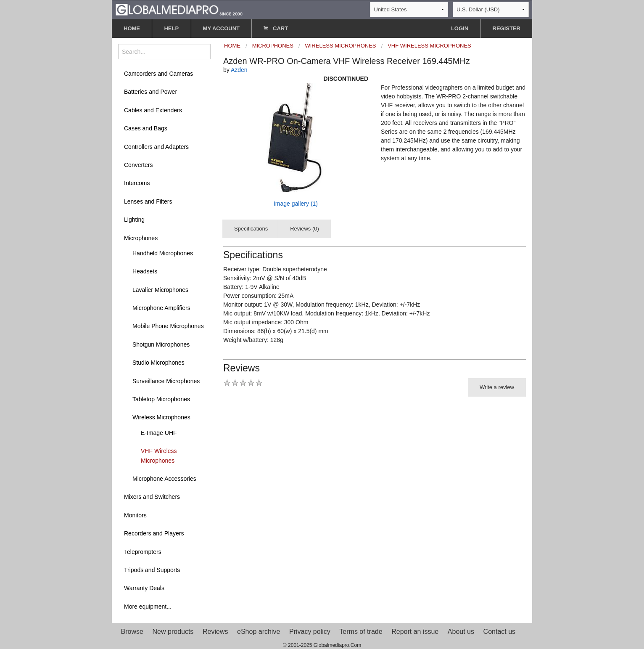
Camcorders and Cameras (158, 74)
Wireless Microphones (161, 417)
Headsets (145, 271)
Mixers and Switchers (152, 497)
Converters (138, 165)
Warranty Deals (144, 588)
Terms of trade (361, 632)
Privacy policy (310, 632)
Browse (132, 632)
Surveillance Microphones (166, 381)
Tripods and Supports (152, 570)
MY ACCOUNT (221, 28)
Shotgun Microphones (161, 344)
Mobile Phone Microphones (168, 326)
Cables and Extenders (153, 110)
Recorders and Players (154, 533)
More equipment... (148, 607)
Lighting (134, 220)
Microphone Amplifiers (161, 308)
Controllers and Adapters (156, 147)
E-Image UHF (159, 433)
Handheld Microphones (163, 253)
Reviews (215, 632)
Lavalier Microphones (160, 290)
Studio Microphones (158, 363)
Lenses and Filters (148, 201)
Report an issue (415, 632)
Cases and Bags (146, 128)
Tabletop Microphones (161, 399)
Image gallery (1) (296, 204)
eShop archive (259, 632)
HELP (171, 28)
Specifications (251, 229)
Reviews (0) (305, 229)
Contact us (499, 632)
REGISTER (507, 28)
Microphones (141, 238)
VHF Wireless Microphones (159, 456)
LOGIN (460, 28)
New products (173, 632)
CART (276, 28)
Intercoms (137, 183)
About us (461, 632)
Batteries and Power (150, 92)
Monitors (135, 515)
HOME (132, 28)
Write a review (497, 387)
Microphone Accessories (164, 479)
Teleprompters (143, 552)
